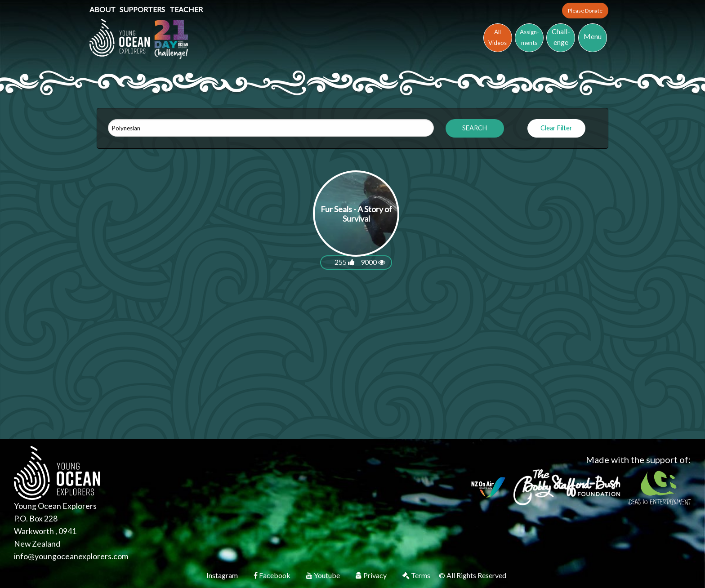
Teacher (186, 9)
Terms (417, 575)
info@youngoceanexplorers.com (71, 556)
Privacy (372, 575)
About (103, 9)
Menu (593, 36)
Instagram (223, 575)
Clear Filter (556, 128)
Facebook (273, 575)
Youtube (324, 575)
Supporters (143, 9)
